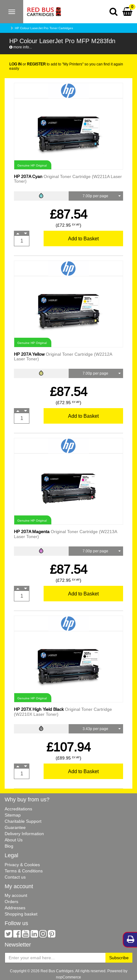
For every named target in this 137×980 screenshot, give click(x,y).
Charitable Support (23, 821)
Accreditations (18, 809)
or (28, 64)
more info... (21, 47)
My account (16, 895)
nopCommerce (68, 977)
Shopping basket (21, 914)
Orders (11, 902)
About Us (14, 840)
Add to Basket (83, 238)
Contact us (15, 877)
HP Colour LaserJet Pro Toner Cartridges (44, 28)
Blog (9, 846)
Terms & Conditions (24, 871)
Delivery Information (24, 834)
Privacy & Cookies (22, 865)
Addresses (15, 908)
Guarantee (15, 827)
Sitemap (13, 815)
